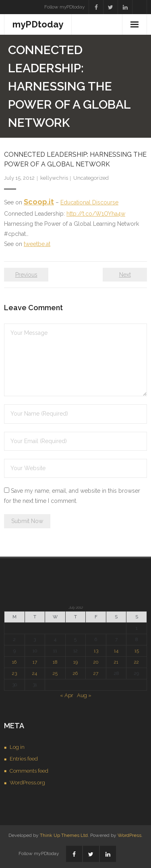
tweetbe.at (37, 244)
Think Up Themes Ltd (64, 835)
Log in (17, 747)
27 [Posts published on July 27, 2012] (96, 673)
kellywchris (54, 178)
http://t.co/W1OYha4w (96, 214)
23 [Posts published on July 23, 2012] (14, 673)
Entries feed (24, 759)
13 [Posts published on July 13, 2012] (96, 651)
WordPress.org (27, 783)
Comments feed (29, 771)
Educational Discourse (89, 202)
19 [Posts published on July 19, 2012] (75, 662)
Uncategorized (91, 178)
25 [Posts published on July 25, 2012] (55, 673)
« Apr (67, 695)
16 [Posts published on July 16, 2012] (14, 662)
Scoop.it (39, 202)
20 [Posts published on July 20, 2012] (96, 662)
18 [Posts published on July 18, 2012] (55, 662)
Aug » (84, 695)
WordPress (129, 835)
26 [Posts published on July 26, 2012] (75, 673)
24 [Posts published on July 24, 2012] (35, 673)
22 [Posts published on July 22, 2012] (137, 662)
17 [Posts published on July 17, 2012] (35, 662)
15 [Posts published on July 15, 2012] (137, 651)
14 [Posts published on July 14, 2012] (116, 651)
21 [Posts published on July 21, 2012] (116, 662)
